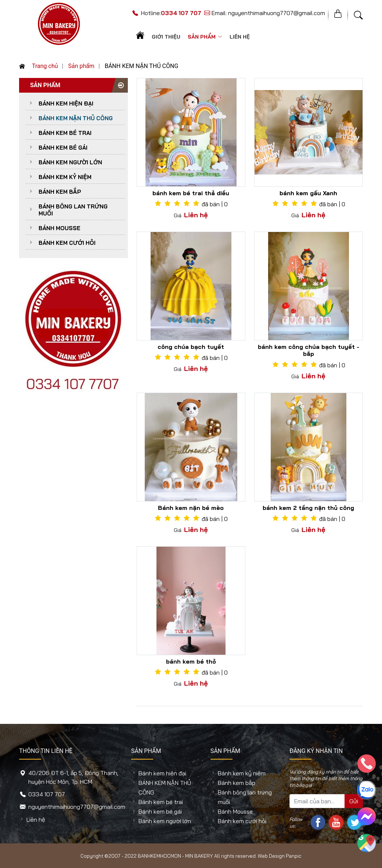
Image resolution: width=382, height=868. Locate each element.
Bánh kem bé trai (65, 133)
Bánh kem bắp (60, 192)
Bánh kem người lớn (70, 162)
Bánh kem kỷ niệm (65, 177)
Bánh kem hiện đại (66, 103)
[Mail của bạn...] (317, 801)
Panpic (294, 856)
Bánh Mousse (60, 228)
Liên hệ (240, 37)
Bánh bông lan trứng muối (73, 210)
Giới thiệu (166, 37)
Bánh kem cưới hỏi (67, 243)
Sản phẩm (205, 37)
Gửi (354, 801)
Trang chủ (39, 66)
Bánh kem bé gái (63, 148)
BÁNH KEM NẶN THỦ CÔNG (76, 118)
